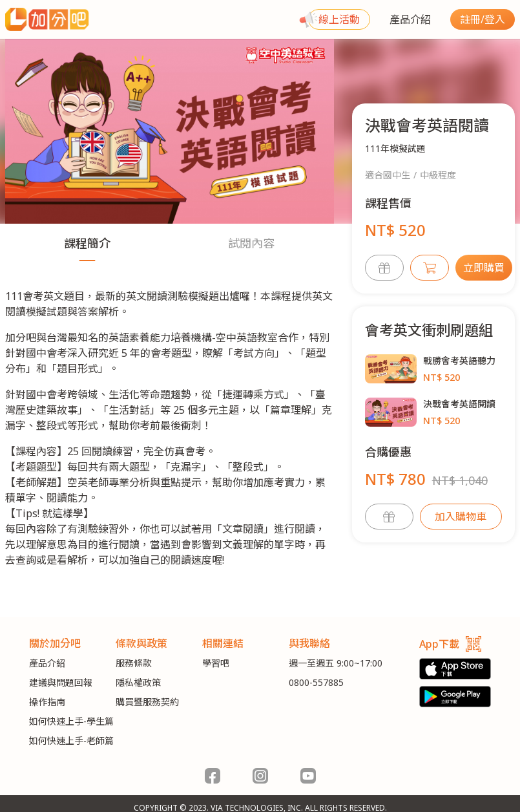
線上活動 (339, 19)
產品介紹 (410, 19)
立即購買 (484, 268)
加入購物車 (461, 517)
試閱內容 (251, 243)
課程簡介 (87, 243)
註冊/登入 (483, 19)
